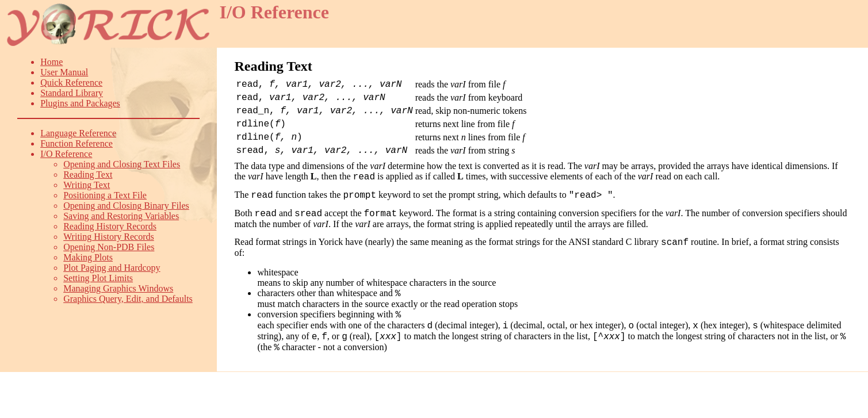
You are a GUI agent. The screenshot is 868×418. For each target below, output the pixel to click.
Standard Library (72, 93)
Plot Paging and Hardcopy (112, 268)
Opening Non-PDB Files (109, 247)
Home (51, 62)
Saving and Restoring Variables (121, 216)
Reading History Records (110, 226)
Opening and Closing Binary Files (126, 206)
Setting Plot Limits (98, 278)
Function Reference (77, 143)
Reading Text (88, 175)
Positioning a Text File (105, 195)
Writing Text (87, 185)
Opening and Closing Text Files (122, 164)
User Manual (64, 72)
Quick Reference (71, 83)
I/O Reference (66, 154)
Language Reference (78, 133)
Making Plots (88, 257)
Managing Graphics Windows (118, 288)
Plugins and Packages (80, 103)
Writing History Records (109, 237)
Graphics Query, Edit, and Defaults (128, 299)
